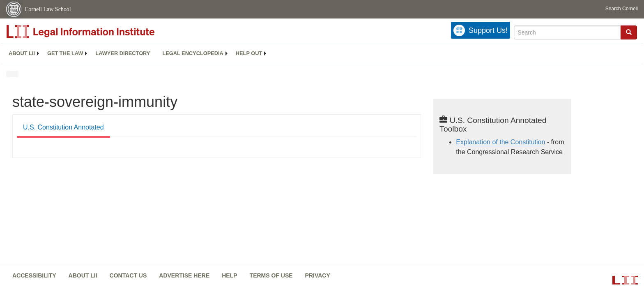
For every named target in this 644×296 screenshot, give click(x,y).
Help (229, 275)
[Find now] (629, 32)
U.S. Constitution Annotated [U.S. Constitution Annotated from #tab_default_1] (63, 127)
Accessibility (34, 275)
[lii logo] (99, 32)
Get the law (65, 53)
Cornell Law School (48, 9)
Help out (249, 53)
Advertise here (184, 275)
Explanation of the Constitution (500, 142)
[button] (629, 32)
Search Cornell (622, 9)
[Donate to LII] (481, 30)
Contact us (128, 275)
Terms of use (271, 275)
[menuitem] (22, 53)
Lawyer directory (123, 53)
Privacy (318, 275)
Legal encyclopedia (193, 53)
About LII (22, 53)
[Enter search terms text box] (567, 32)
